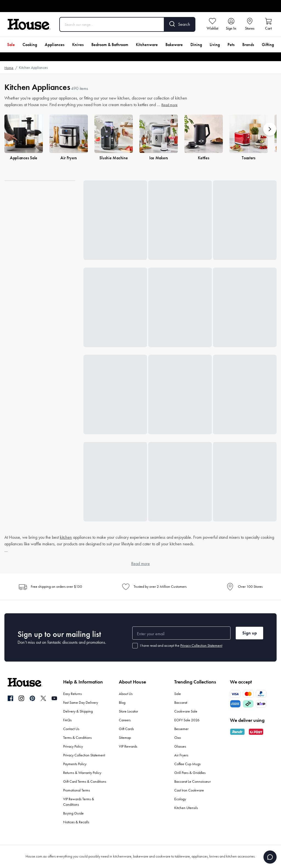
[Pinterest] (32, 698)
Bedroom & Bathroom (110, 45)
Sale (11, 45)
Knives (78, 45)
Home (9, 68)
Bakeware (174, 45)
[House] (29, 24)
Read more (169, 105)
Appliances (55, 45)
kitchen (66, 537)
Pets (231, 45)
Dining (196, 45)
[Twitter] (43, 698)
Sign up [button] (250, 633)
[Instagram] (21, 699)
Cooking (30, 45)
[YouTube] (54, 698)
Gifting (268, 45)
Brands (248, 45)
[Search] (180, 24)
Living (215, 45)
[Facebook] (10, 699)
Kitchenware (147, 45)
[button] (270, 129)
